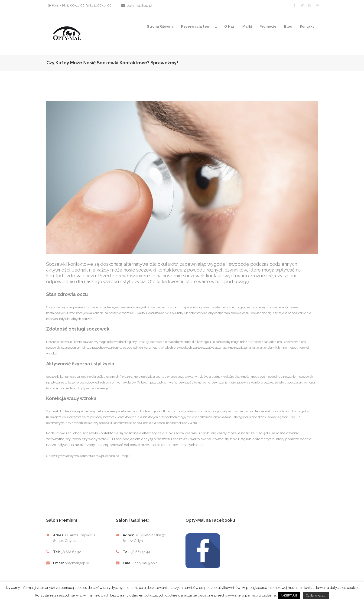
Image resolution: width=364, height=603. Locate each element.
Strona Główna (160, 26)
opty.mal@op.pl (139, 6)
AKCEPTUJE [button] (289, 595)
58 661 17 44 (140, 552)
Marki (247, 26)
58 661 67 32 (71, 552)
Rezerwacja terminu (199, 26)
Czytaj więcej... (316, 595)
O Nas (229, 26)
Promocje (268, 26)
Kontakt (307, 26)
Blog (288, 26)
